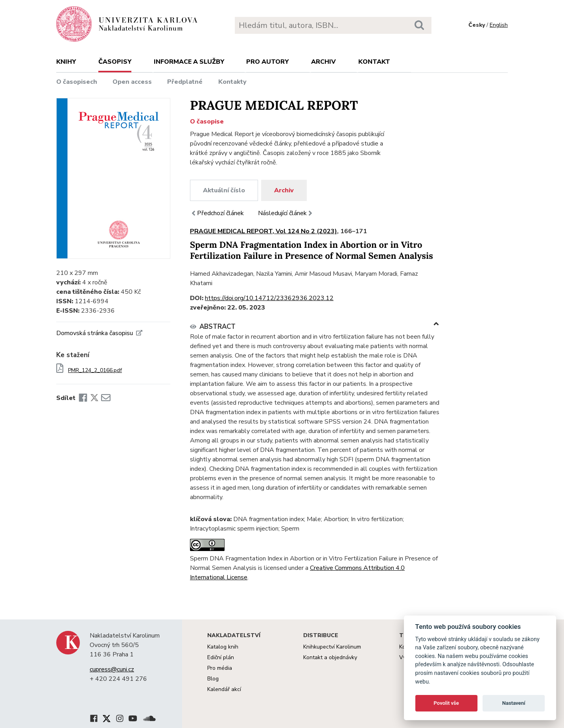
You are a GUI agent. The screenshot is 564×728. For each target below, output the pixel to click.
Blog (213, 679)
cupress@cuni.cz (112, 669)
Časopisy (115, 62)
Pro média (220, 668)
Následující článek (286, 213)
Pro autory (267, 62)
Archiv (323, 62)
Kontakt (374, 62)
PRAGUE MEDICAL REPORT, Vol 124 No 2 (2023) (264, 231)
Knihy (66, 62)
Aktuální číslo (224, 190)
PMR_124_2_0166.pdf (95, 370)
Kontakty (232, 82)
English (499, 25)
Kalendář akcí (224, 689)
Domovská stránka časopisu (99, 333)
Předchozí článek (217, 213)
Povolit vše (446, 703)
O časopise (207, 122)
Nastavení (514, 703)
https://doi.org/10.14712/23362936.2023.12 (269, 298)
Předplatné (185, 82)
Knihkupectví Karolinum (332, 647)
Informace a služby (189, 62)
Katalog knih (223, 647)
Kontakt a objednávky (330, 657)
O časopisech (77, 82)
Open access (132, 82)
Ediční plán (221, 657)
